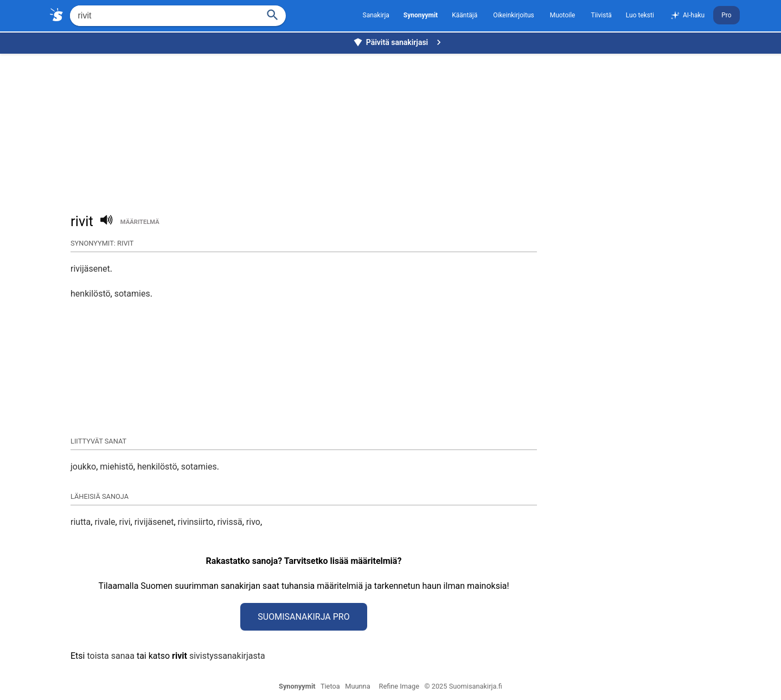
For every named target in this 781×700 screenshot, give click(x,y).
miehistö (117, 467)
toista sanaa (110, 656)
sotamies (132, 294)
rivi (125, 522)
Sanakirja (376, 15)
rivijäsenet (90, 269)
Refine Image (399, 686)
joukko (83, 467)
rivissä (230, 522)
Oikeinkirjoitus (513, 15)
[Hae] (164, 16)
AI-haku (687, 16)
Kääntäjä (465, 15)
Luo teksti (640, 15)
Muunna (357, 686)
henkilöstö (91, 294)
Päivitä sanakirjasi (399, 42)
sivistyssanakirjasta (227, 656)
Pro (726, 15)
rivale (105, 522)
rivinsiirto (196, 522)
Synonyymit (297, 686)
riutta (81, 522)
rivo (253, 522)
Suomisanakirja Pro (303, 617)
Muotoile (563, 15)
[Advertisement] (393, 128)
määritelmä (140, 222)
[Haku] (272, 14)
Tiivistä (601, 15)
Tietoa (330, 686)
